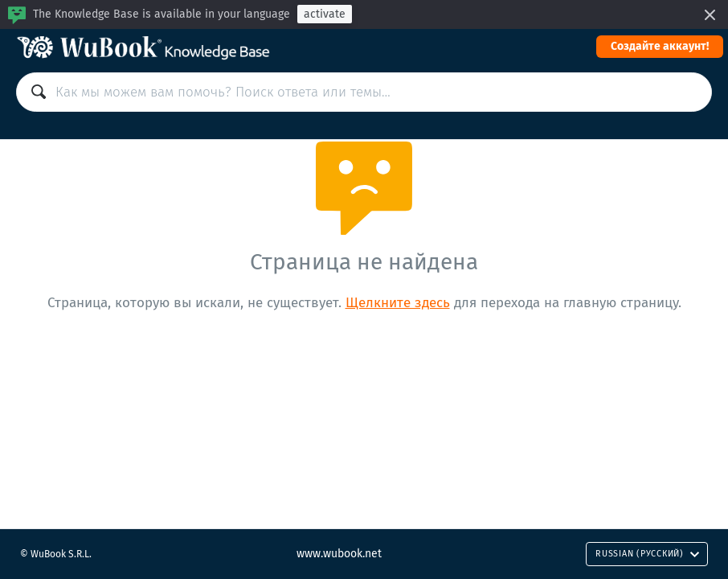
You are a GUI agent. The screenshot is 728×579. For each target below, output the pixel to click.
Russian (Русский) (648, 554)
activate (325, 14)
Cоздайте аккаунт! (660, 46)
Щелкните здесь (398, 303)
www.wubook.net (339, 554)
